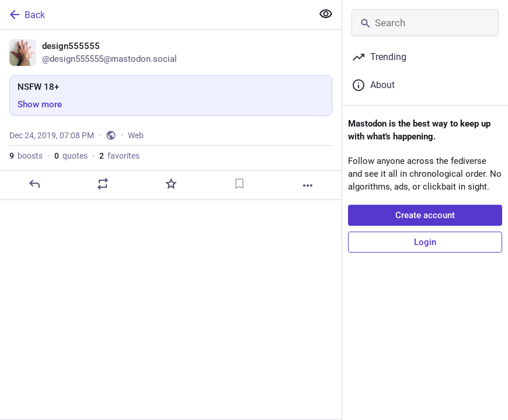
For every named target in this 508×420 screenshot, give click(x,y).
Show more (40, 104)
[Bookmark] (239, 184)
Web (136, 135)
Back (26, 15)
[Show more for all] (326, 14)
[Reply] (34, 184)
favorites (119, 156)
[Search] (425, 23)
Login (425, 242)
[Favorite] (171, 184)
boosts (26, 156)
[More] (308, 185)
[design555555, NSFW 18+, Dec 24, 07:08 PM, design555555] (171, 115)
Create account (425, 215)
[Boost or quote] (103, 184)
